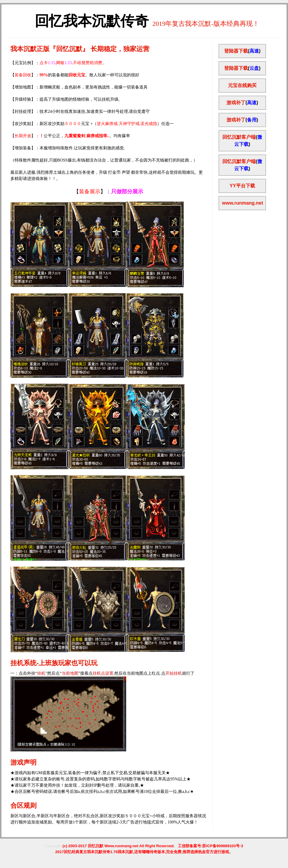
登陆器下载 (236, 51)
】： (106, 192)
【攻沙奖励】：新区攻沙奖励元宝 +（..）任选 (90, 124)
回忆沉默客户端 (239, 137)
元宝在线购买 (242, 85)
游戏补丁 (236, 103)
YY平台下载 (242, 186)
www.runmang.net (243, 203)
